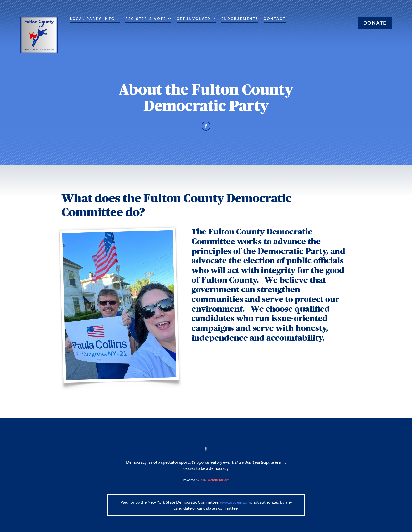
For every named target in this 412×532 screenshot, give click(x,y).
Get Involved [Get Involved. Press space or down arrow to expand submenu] (196, 19)
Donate (375, 23)
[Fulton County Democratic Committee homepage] (39, 35)
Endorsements (240, 19)
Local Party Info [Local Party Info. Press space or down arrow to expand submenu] (95, 19)
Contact (275, 19)
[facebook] (206, 126)
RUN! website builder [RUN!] (214, 480)
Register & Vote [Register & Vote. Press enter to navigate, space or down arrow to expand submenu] (148, 19)
